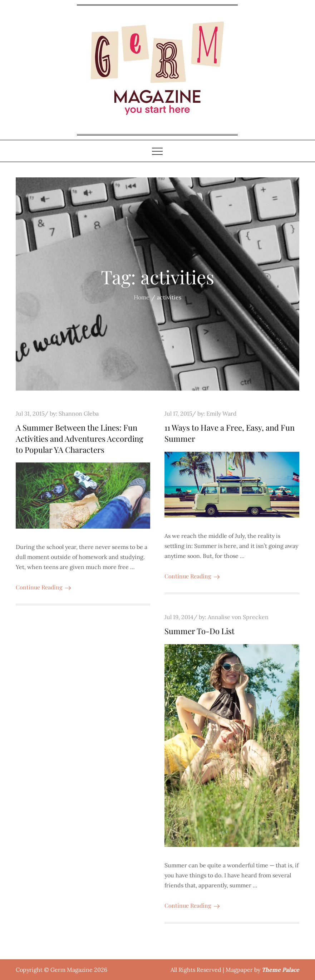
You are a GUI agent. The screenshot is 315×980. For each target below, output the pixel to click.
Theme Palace (280, 970)
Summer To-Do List (200, 631)
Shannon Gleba (79, 413)
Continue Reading (43, 587)
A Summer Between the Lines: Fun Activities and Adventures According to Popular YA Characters (80, 438)
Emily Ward (222, 413)
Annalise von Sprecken (238, 617)
